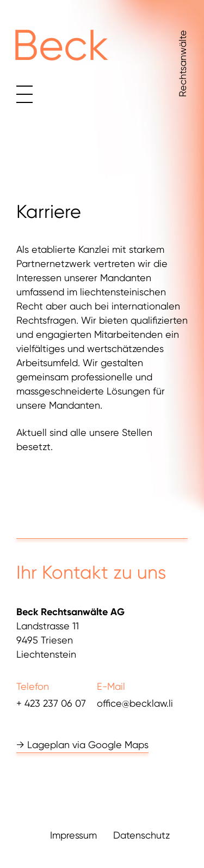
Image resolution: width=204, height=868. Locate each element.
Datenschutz (141, 835)
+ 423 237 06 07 (51, 703)
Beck (60, 45)
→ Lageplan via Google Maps (82, 745)
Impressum (73, 835)
